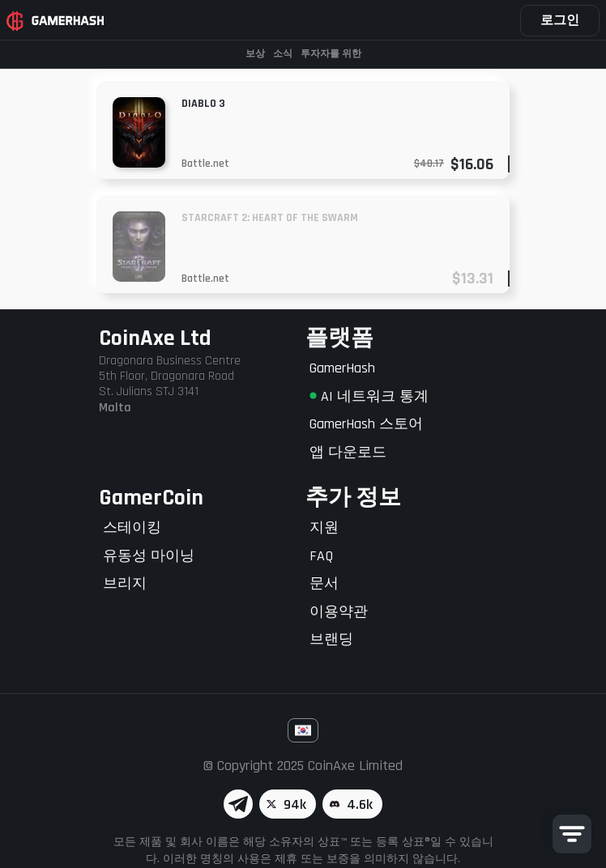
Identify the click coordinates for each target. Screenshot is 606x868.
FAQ (321, 556)
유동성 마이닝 (149, 556)
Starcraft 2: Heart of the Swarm (270, 218)
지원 (324, 528)
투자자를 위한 (331, 54)
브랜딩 (331, 639)
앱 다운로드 (348, 452)
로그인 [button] (560, 21)
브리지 (125, 583)
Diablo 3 (203, 104)
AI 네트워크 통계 (369, 396)
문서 (324, 583)
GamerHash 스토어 (366, 424)
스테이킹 (132, 528)
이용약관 (339, 612)
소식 (283, 54)
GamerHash (342, 368)
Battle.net (205, 164)
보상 (255, 54)
